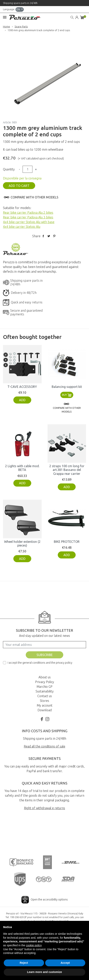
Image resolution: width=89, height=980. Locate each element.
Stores (44, 697)
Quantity (9, 169)
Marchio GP (44, 683)
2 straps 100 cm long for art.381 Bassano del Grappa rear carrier (67, 466)
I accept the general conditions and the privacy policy (40, 659)
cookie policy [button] (34, 945)
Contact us (45, 692)
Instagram (47, 715)
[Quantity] (28, 169)
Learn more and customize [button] (44, 972)
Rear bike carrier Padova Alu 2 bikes (28, 213)
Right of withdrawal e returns (44, 804)
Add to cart (19, 186)
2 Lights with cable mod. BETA (22, 464)
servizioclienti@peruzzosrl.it (52, 901)
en (18, 9)
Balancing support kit (67, 383)
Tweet (49, 236)
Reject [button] (24, 963)
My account (45, 702)
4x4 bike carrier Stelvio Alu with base (29, 222)
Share (43, 236)
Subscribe (45, 651)
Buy (67, 391)
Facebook (42, 715)
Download (45, 706)
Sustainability (45, 688)
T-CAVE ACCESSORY (22, 383)
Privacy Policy (45, 678)
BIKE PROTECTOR (67, 538)
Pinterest (54, 236)
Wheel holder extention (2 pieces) (22, 540)
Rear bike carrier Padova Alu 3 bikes (28, 217)
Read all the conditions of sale (44, 743)
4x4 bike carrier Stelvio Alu (22, 227)
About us (45, 673)
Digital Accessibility (45, 914)
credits (45, 919)
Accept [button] (65, 963)
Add (22, 396)
